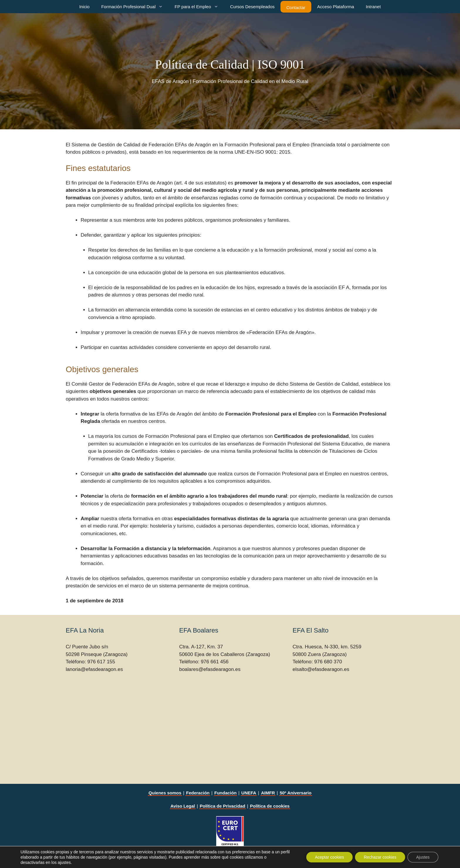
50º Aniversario (295, 793)
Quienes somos (165, 793)
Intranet (373, 7)
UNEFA (249, 793)
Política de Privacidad (223, 806)
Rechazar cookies (380, 857)
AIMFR (268, 793)
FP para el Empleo (199, 7)
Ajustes (423, 857)
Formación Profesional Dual (135, 7)
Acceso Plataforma (336, 7)
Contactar (296, 7)
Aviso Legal (183, 806)
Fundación (226, 793)
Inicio (84, 7)
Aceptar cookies (329, 857)
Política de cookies (270, 806)
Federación (198, 793)
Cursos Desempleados (252, 7)
